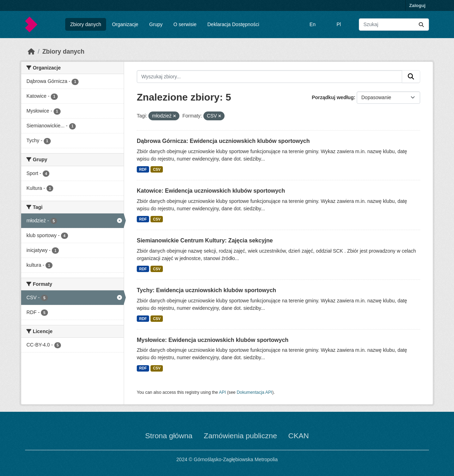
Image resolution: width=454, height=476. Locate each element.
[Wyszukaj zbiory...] (394, 25)
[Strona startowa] (31, 52)
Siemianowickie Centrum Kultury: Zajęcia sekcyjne (205, 240)
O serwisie (185, 24)
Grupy (156, 24)
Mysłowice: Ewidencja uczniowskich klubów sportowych (213, 340)
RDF (143, 169)
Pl (339, 24)
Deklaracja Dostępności (233, 24)
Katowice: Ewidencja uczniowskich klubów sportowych (211, 191)
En (312, 24)
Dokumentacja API (255, 392)
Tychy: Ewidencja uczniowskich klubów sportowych (206, 290)
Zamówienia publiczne (240, 436)
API (222, 392)
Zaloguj (417, 5)
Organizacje (125, 24)
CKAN (299, 436)
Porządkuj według (333, 97)
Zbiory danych (86, 24)
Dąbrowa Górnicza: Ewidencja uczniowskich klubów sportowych (223, 141)
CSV (157, 169)
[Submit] (421, 25)
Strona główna (169, 436)
